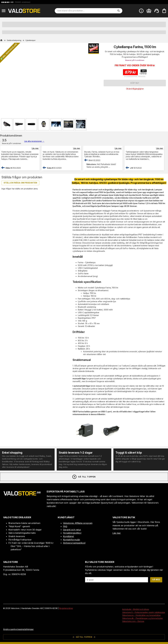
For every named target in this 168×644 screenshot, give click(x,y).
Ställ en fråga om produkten (20, 183)
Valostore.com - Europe (133, 621)
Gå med (156, 580)
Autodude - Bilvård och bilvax (136, 609)
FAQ (65, 526)
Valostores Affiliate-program (78, 523)
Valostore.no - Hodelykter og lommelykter (141, 615)
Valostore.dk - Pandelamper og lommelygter (142, 618)
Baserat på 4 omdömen (135, 60)
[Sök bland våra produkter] (87, 11)
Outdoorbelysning (14, 40)
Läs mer (35, 148)
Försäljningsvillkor (72, 533)
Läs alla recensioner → (34, 141)
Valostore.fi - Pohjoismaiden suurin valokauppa (144, 612)
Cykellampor (31, 40)
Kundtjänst (68, 536)
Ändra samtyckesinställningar (18, 629)
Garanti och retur (72, 530)
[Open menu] (4, 11)
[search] (119, 11)
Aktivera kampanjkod (74, 543)
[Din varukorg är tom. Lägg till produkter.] (164, 11)
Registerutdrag (66, 608)
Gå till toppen (84, 477)
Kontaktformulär (72, 540)
